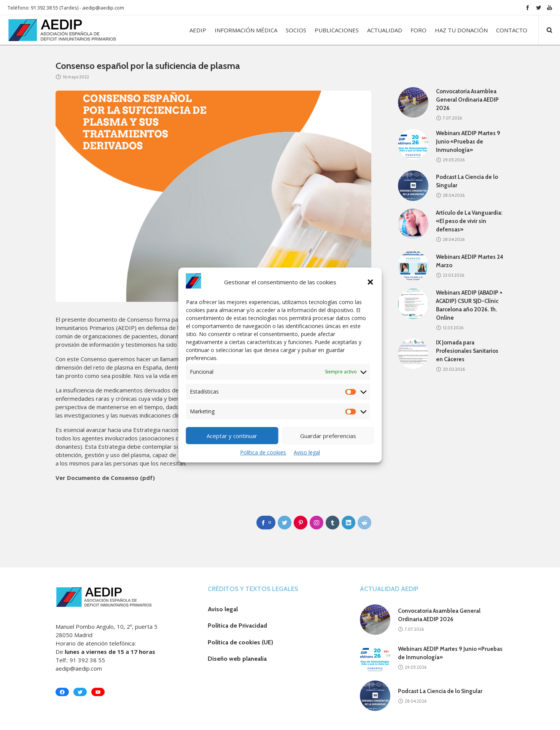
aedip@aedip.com (103, 8)
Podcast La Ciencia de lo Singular (440, 691)
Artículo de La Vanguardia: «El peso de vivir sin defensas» (469, 221)
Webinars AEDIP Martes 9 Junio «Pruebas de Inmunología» (468, 142)
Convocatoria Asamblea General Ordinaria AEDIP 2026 (467, 100)
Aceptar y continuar (232, 436)
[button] (371, 282)
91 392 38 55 (87, 660)
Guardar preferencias (328, 436)
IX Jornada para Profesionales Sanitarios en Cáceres (467, 351)
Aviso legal (307, 452)
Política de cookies (263, 452)
